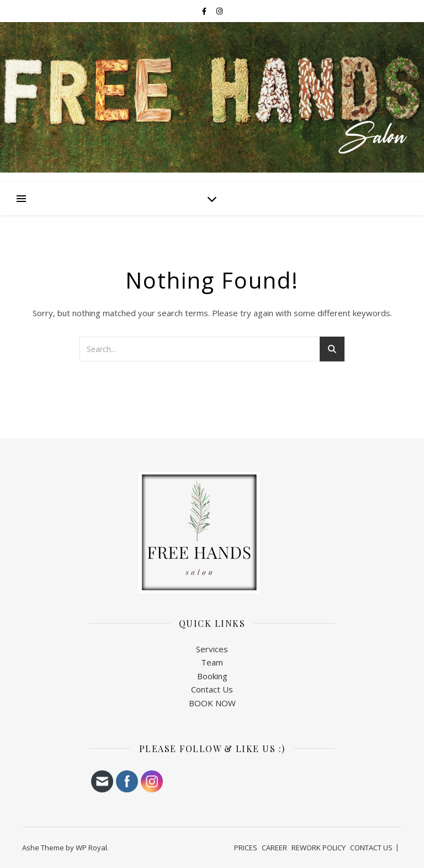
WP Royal (91, 848)
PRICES (246, 848)
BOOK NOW (212, 703)
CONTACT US (371, 848)
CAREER (274, 848)
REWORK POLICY (319, 848)
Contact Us (212, 689)
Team (212, 662)
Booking (212, 676)
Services (212, 649)
